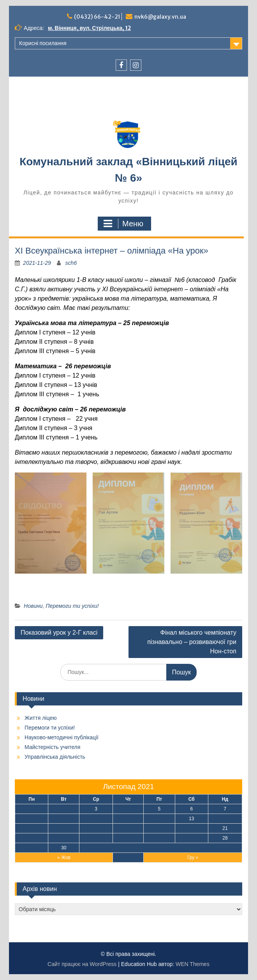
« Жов (64, 857)
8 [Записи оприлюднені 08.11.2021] (32, 819)
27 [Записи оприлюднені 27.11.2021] (191, 838)
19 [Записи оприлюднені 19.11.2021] (159, 828)
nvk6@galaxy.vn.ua (160, 17)
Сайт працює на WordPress (82, 964)
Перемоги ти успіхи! (72, 606)
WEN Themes (193, 964)
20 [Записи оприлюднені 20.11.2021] (191, 828)
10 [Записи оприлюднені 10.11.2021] (96, 819)
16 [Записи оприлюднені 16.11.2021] (64, 828)
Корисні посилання (43, 43)
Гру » (193, 857)
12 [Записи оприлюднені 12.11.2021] (159, 819)
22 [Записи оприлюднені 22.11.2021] (32, 838)
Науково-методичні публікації (62, 737)
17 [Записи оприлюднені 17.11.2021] (96, 828)
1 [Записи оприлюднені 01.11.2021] (32, 809)
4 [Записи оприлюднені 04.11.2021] (128, 809)
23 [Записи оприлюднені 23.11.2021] (64, 838)
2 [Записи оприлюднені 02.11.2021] (64, 809)
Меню (123, 224)
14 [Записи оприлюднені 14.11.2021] (225, 819)
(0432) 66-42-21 (97, 17)
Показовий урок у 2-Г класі (59, 633)
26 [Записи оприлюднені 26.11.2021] (159, 838)
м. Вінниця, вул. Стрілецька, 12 (89, 28)
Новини (33, 606)
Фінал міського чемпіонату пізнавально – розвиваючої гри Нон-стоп (192, 642)
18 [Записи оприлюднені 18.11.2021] (128, 828)
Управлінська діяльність (55, 757)
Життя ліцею (40, 718)
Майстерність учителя (52, 747)
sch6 (71, 263)
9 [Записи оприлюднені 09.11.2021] (64, 819)
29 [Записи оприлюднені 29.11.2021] (32, 848)
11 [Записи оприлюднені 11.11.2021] (128, 819)
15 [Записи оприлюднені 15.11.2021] (32, 828)
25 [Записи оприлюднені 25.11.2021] (128, 838)
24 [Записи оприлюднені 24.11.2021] (96, 838)
